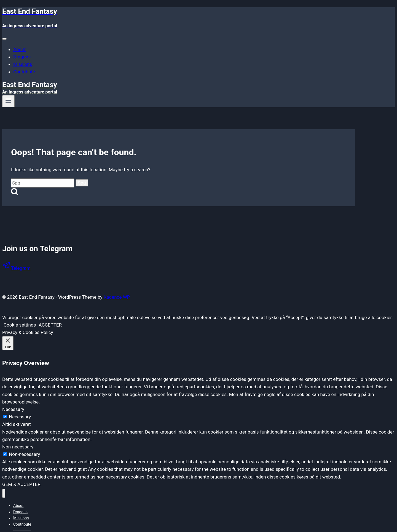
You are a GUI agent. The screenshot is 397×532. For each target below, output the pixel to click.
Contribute (24, 72)
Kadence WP (117, 297)
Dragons (22, 57)
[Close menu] (4, 494)
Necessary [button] (13, 409)
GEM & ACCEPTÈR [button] (21, 484)
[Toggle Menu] (4, 39)
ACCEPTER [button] (50, 325)
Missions (23, 64)
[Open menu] (8, 101)
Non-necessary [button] (18, 447)
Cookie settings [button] (20, 325)
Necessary (20, 417)
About (19, 49)
